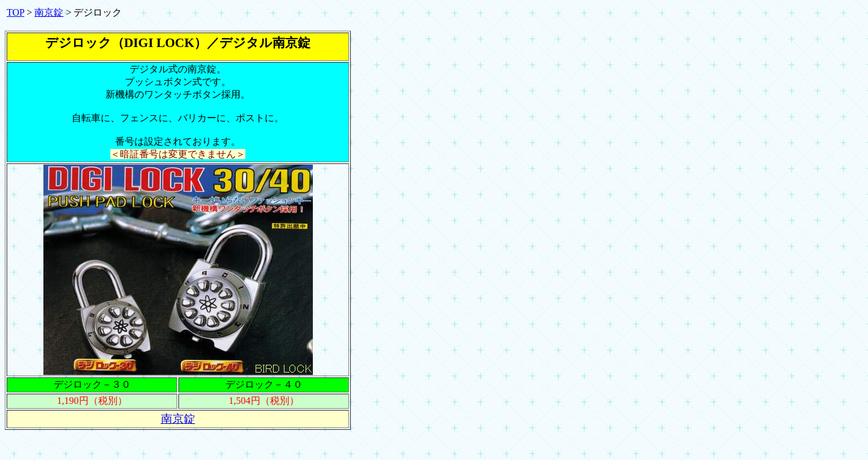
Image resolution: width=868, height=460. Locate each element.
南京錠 (49, 12)
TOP (15, 12)
